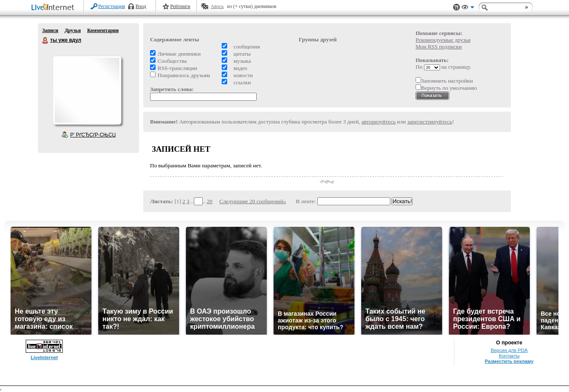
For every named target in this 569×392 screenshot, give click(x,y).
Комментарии (103, 30)
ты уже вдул (46, 40)
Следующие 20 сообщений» (253, 201)
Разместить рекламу (509, 361)
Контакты (509, 356)
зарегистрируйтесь (429, 122)
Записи (50, 30)
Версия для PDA (509, 350)
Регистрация (112, 6)
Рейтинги (180, 6)
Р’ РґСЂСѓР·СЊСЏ (93, 135)
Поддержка (456, 7)
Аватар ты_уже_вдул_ (87, 90)
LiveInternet (54, 8)
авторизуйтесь (379, 122)
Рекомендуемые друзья (443, 40)
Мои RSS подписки (439, 47)
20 (210, 201)
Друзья (72, 30)
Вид (468, 8)
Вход (141, 6)
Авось (217, 6)
